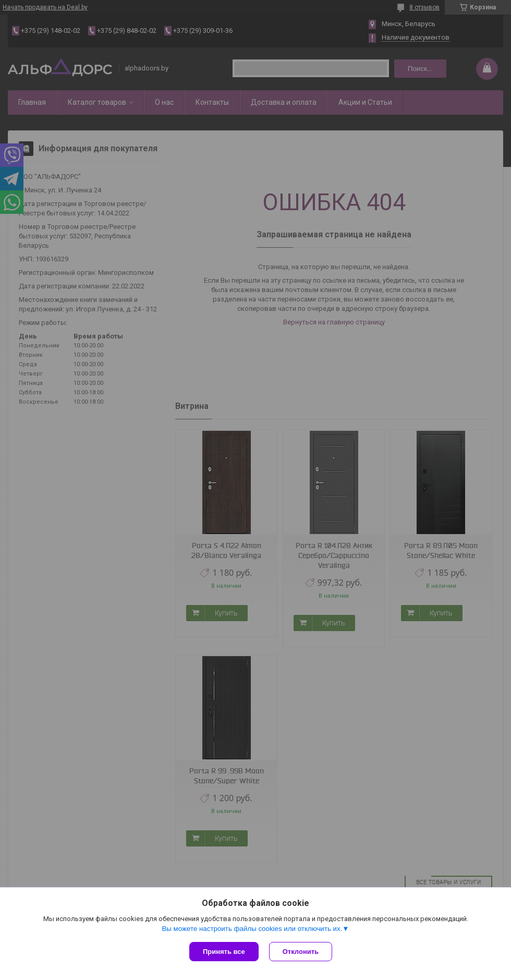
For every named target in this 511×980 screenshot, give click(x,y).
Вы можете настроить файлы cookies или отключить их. (252, 929)
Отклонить (301, 952)
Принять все (224, 952)
